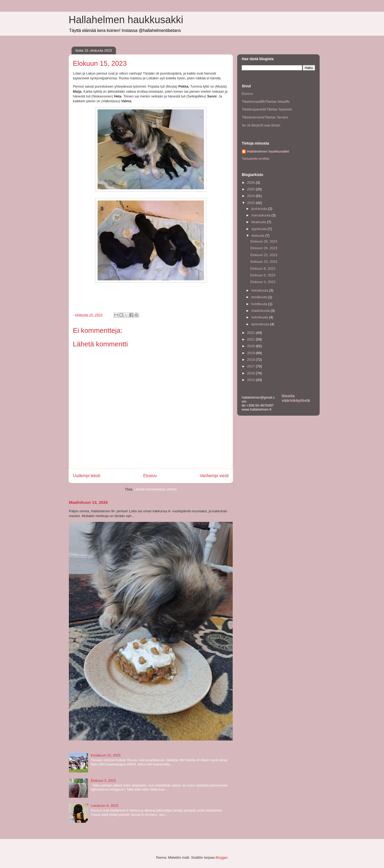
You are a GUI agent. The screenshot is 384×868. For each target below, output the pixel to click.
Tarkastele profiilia (256, 159)
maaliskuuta (261, 311)
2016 (251, 373)
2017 (251, 366)
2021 (251, 339)
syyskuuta (259, 229)
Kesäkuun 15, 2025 (106, 755)
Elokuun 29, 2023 (264, 241)
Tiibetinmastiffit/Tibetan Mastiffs (266, 102)
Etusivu (150, 476)
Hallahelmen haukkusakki (126, 20)
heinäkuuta (260, 290)
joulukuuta (260, 209)
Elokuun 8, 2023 (263, 269)
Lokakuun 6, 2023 (104, 806)
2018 (251, 360)
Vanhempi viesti (214, 476)
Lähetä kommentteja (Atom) (155, 489)
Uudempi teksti (87, 476)
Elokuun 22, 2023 (264, 255)
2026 (251, 183)
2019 (251, 353)
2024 (251, 196)
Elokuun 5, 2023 (263, 275)
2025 (251, 189)
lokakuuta (259, 222)
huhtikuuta (260, 304)
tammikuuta (261, 324)
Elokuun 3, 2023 (103, 781)
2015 (251, 380)
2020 (251, 346)
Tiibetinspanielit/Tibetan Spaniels (267, 109)
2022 (251, 333)
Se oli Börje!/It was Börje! (261, 125)
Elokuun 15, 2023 (264, 262)
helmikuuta (260, 317)
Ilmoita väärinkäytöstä (296, 398)
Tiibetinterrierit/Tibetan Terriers (265, 117)
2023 (251, 203)
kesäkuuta (260, 297)
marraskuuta (261, 215)
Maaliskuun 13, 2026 (88, 502)
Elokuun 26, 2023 (264, 248)
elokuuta (258, 236)
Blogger (222, 857)
